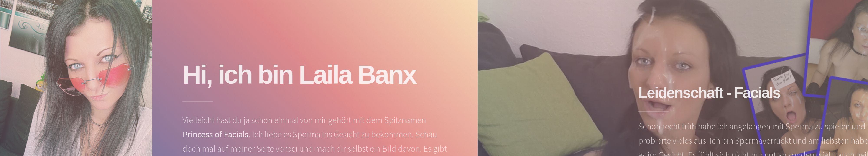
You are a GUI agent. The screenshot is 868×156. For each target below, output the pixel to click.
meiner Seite (255, 149)
